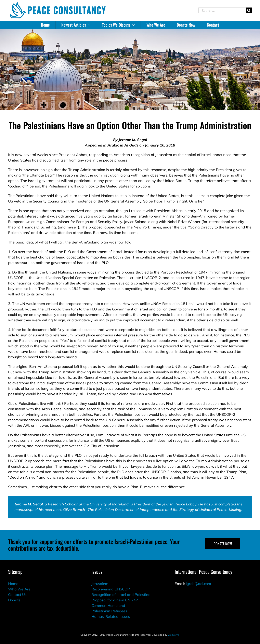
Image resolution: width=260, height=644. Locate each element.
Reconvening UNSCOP (111, 589)
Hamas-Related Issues (111, 617)
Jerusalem (100, 584)
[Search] (249, 10)
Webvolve (173, 635)
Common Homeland (108, 606)
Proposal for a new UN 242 (115, 600)
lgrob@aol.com (198, 584)
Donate (14, 600)
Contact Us (17, 595)
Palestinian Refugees (109, 611)
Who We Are (19, 589)
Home (13, 584)
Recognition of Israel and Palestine (121, 595)
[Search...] (222, 10)
